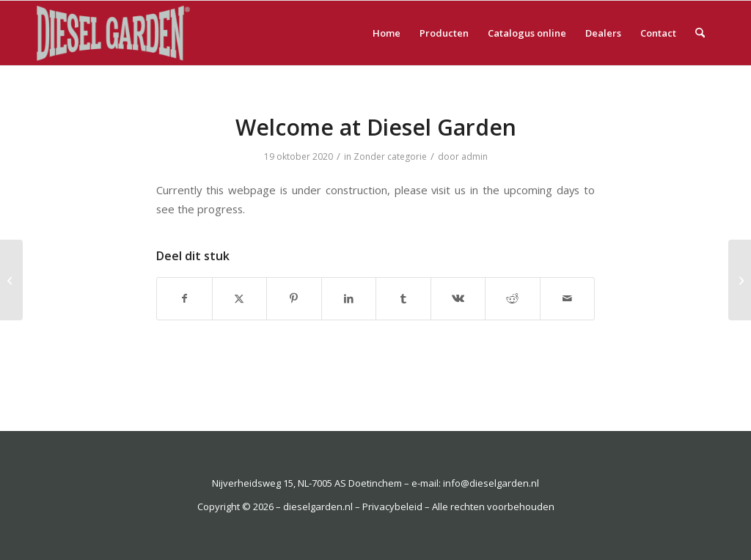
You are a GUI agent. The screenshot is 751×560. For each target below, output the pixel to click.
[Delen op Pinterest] (294, 298)
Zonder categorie (390, 156)
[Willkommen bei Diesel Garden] (740, 280)
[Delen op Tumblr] (403, 298)
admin (475, 156)
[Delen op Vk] (458, 298)
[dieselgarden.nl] (126, 33)
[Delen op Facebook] (184, 298)
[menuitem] (387, 33)
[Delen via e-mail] (568, 298)
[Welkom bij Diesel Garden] (11, 280)
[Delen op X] (240, 298)
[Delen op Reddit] (513, 298)
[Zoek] (700, 33)
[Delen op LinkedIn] (349, 298)
